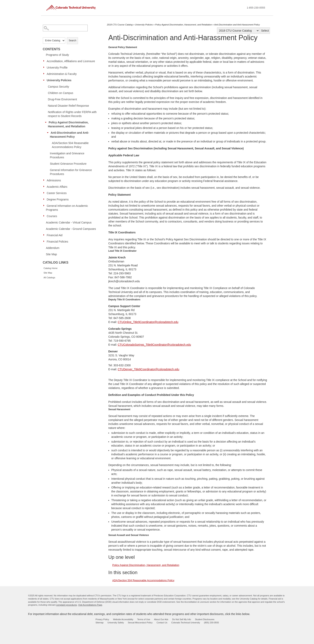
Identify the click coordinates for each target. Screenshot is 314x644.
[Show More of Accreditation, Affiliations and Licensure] (45, 61)
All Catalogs (49, 278)
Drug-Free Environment (62, 99)
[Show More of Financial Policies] (45, 241)
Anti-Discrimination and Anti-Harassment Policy (70, 135)
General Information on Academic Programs (67, 208)
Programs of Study (58, 55)
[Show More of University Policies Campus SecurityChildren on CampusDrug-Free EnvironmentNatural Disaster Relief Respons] (45, 80)
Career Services (57, 193)
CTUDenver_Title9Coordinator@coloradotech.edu (148, 369)
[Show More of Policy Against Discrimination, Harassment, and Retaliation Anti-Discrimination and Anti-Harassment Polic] (47, 122)
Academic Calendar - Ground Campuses (71, 229)
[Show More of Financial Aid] (45, 235)
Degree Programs (58, 199)
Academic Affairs (57, 187)
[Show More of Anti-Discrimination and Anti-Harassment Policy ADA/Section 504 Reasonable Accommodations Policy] (49, 132)
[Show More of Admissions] (45, 180)
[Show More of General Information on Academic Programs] (45, 206)
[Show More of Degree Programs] (45, 199)
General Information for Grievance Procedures (71, 172)
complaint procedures (67, 605)
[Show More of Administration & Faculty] (45, 74)
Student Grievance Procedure (68, 164)
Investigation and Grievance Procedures (67, 155)
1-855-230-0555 (256, 8)
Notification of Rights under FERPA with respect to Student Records (72, 114)
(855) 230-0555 (211, 623)
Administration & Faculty (62, 74)
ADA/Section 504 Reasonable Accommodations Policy (70, 145)
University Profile (57, 68)
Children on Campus (61, 93)
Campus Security (59, 87)
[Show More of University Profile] (45, 67)
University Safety (116, 623)
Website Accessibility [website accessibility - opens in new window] (123, 619)
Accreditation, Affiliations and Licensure (71, 61)
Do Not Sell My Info (182, 619)
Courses (52, 216)
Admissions (54, 180)
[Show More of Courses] (45, 216)
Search (72, 41)
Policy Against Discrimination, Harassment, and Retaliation (68, 124)
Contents (52, 49)
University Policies (59, 80)
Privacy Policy (102, 619)
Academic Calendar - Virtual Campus (69, 222)
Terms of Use (144, 619)
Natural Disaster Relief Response (69, 106)
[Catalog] (238, 31)
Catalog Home (51, 268)
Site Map (51, 254)
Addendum (53, 248)
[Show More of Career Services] (45, 193)
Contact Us (162, 623)
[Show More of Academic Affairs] (45, 187)
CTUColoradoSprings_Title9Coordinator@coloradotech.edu (154, 345)
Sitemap (100, 623)
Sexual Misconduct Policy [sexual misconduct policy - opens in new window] (140, 623)
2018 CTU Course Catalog (120, 25)
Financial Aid (55, 235)
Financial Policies (58, 242)
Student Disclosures (205, 619)
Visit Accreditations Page (90, 605)
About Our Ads (161, 619)
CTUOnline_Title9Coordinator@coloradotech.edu (148, 322)
